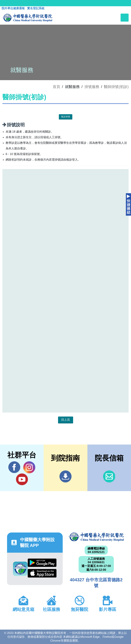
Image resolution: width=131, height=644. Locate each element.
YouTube (22, 479)
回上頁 (66, 420)
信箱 (109, 476)
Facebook (14, 467)
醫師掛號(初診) (116, 87)
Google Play (42, 563)
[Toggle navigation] (125, 18)
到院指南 (65, 476)
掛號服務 (92, 87)
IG (29, 467)
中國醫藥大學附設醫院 (96, 537)
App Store (42, 573)
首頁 (56, 87)
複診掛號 (66, 117)
